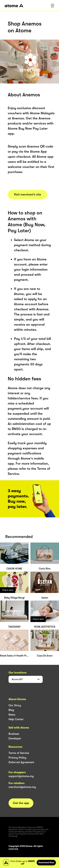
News (12, 715)
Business (14, 734)
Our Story (15, 705)
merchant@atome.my (22, 787)
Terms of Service (19, 753)
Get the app (21, 803)
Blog (11, 710)
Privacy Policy (17, 758)
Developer (15, 738)
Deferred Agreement (21, 762)
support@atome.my (21, 776)
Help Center (16, 719)
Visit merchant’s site (27, 195)
